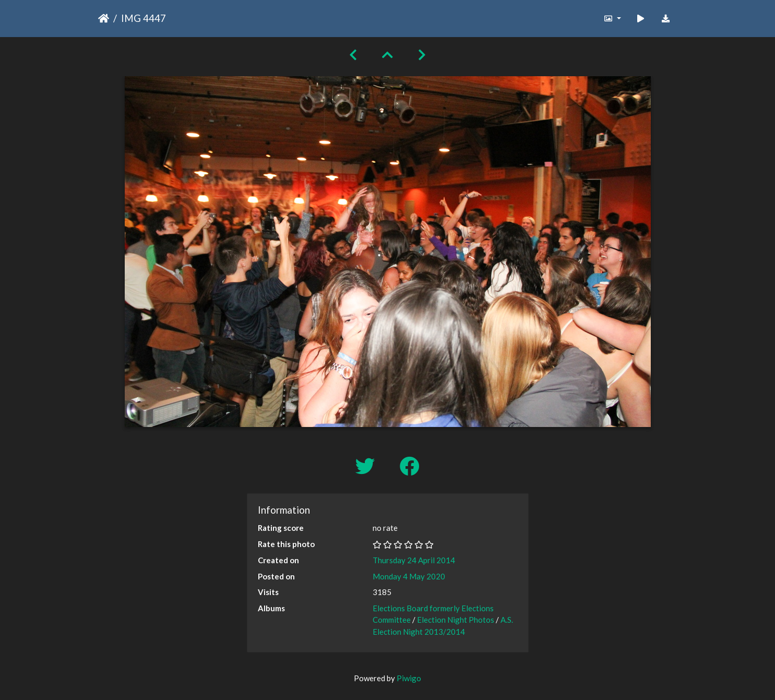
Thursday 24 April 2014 (414, 560)
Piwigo (409, 678)
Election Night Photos (456, 620)
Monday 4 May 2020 (409, 576)
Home (104, 18)
